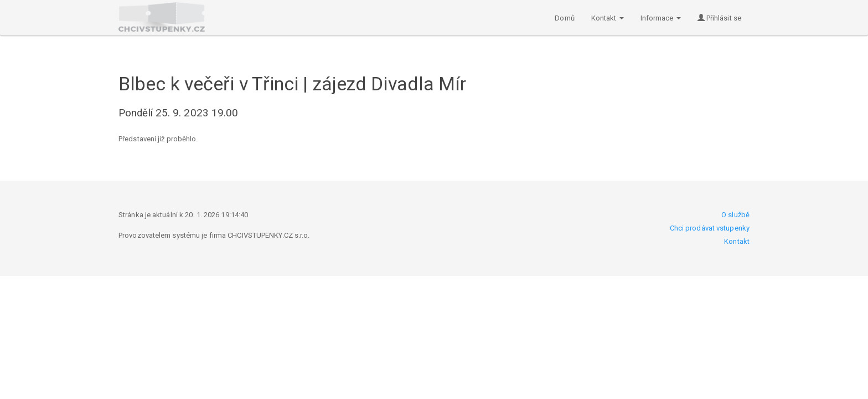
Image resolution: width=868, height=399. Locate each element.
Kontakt (737, 241)
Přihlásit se (719, 18)
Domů (564, 18)
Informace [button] (661, 18)
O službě (735, 215)
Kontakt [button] (608, 18)
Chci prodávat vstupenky (710, 228)
